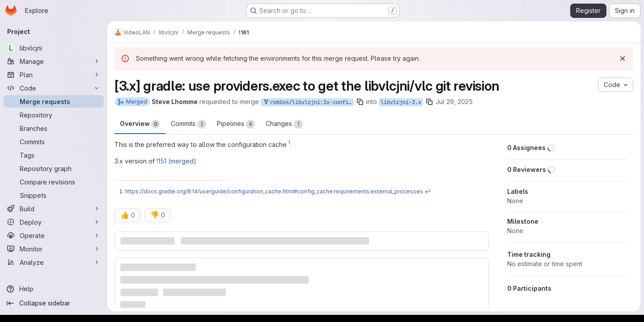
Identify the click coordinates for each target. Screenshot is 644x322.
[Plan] (54, 75)
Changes (284, 124)
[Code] (54, 88)
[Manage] (54, 61)
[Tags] (54, 155)
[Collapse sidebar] (54, 303)
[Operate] (54, 235)
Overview (140, 124)
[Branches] (54, 128)
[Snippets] (54, 195)
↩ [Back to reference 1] (428, 191)
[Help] (54, 289)
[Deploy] (54, 222)
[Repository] (54, 115)
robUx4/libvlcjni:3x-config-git (308, 102)
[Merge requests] (54, 101)
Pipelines (236, 124)
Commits (189, 124)
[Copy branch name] (360, 102)
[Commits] (54, 142)
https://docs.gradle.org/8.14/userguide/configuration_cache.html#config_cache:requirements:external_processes (274, 191)
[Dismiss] (623, 59)
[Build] (54, 209)
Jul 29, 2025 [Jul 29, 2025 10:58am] (454, 102)
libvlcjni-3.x (401, 102)
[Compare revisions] (54, 182)
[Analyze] (54, 262)
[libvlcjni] (54, 48)
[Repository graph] (54, 168)
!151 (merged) (176, 161)
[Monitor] (54, 249)
